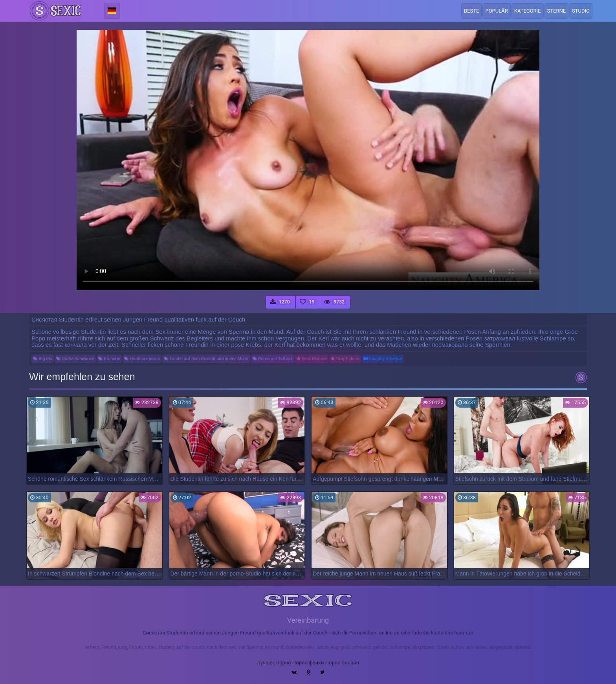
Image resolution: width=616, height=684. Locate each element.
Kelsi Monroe (312, 359)
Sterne (557, 11)
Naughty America (383, 359)
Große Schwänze (75, 359)
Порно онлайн (342, 663)
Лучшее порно (274, 663)
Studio (581, 11)
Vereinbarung (308, 620)
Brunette (109, 359)
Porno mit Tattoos (273, 359)
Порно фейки (308, 663)
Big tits (43, 359)
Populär (496, 11)
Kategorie (528, 11)
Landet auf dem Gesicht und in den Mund (206, 359)
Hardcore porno (142, 359)
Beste (471, 11)
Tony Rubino (345, 359)
